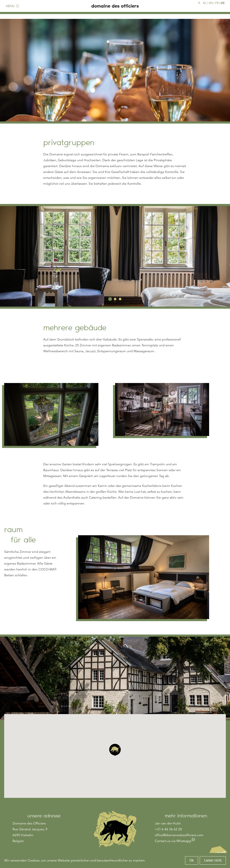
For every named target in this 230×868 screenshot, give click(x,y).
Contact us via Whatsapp (173, 841)
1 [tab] (110, 299)
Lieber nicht (213, 860)
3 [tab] (120, 299)
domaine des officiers (115, 8)
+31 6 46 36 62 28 (168, 829)
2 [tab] (115, 299)
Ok (192, 860)
